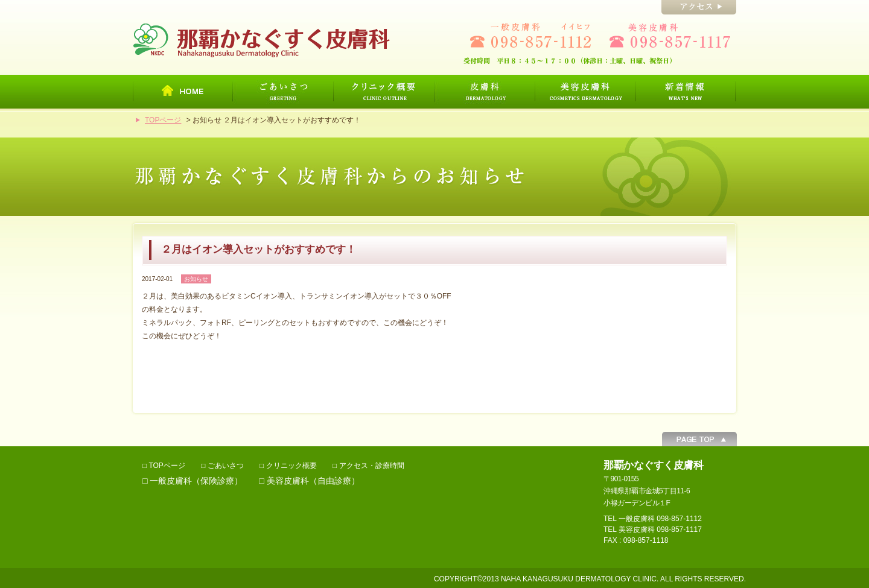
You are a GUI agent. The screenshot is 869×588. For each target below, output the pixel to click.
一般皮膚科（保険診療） (196, 481)
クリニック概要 (291, 466)
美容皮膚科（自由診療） (313, 481)
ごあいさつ (226, 466)
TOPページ (163, 120)
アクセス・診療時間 (372, 466)
